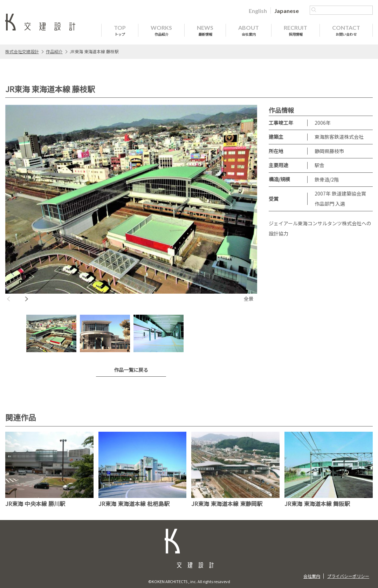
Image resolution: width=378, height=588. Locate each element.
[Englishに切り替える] (258, 11)
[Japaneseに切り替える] (287, 11)
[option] (131, 204)
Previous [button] (9, 299)
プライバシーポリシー (348, 576)
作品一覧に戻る (131, 370)
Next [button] (26, 299)
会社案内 (312, 576)
